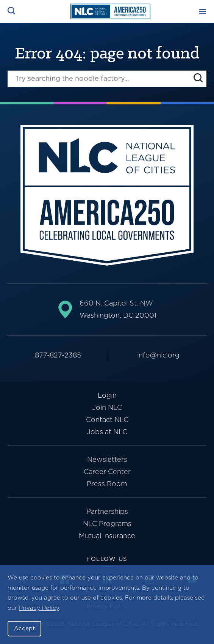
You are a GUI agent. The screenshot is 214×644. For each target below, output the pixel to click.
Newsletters (107, 459)
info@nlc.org (158, 355)
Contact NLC (107, 420)
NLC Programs (107, 524)
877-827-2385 (58, 355)
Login (107, 395)
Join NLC (107, 407)
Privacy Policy (39, 608)
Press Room (107, 484)
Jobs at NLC (107, 432)
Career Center (107, 472)
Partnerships (107, 511)
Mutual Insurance (107, 536)
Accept (24, 628)
